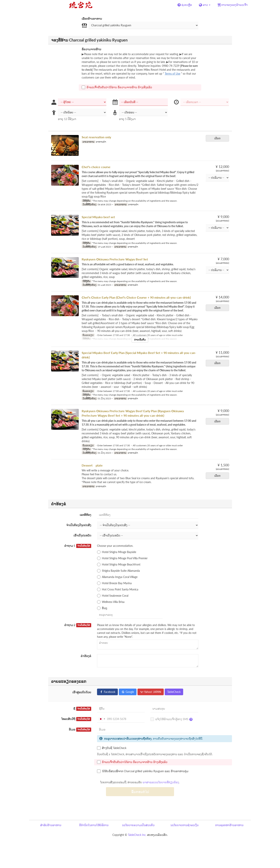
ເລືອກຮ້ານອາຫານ (92, 19)
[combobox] (102, 719)
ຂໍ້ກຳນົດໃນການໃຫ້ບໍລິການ (94, 825)
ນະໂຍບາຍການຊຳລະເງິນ (185, 825)
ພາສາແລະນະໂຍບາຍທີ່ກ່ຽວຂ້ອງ (161, 782)
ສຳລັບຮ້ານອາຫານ (51, 825)
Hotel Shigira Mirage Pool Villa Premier (122, 558)
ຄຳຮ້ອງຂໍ (86, 656)
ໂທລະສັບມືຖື (76, 719)
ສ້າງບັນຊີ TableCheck (112, 748)
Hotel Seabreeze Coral (113, 596)
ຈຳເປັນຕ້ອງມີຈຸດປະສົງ (79, 525)
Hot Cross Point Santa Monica (118, 589)
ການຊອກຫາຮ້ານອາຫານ (229, 825)
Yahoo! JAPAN (151, 692)
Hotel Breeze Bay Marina (114, 583)
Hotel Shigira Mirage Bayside (117, 552)
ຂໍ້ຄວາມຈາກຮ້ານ (91, 49)
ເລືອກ (219, 138)
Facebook (107, 692)
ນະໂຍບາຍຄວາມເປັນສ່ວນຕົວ (138, 825)
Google (128, 692)
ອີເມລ (80, 730)
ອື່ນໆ (102, 608)
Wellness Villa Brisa (111, 602)
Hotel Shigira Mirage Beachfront (119, 565)
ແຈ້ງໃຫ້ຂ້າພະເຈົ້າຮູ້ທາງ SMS (172, 719)
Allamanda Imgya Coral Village (117, 577)
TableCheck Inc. (137, 835)
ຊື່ (82, 709)
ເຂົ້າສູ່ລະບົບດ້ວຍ (82, 692)
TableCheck (174, 692)
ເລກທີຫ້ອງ (85, 515)
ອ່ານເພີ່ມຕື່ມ (140, 340)
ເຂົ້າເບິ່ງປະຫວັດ (82, 535)
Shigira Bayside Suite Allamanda (118, 571)
